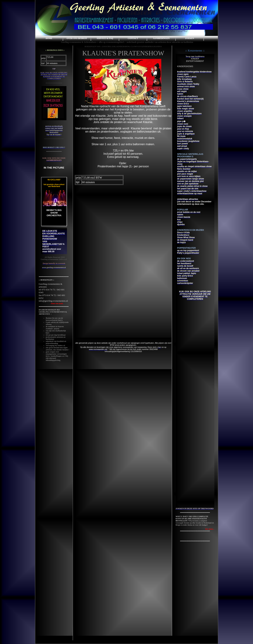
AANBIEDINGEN (161, 38)
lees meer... (210, 529)
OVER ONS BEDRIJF (77, 38)
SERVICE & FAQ (105, 38)
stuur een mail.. (51, 303)
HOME (49, 38)
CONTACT (133, 38)
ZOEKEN (189, 38)
